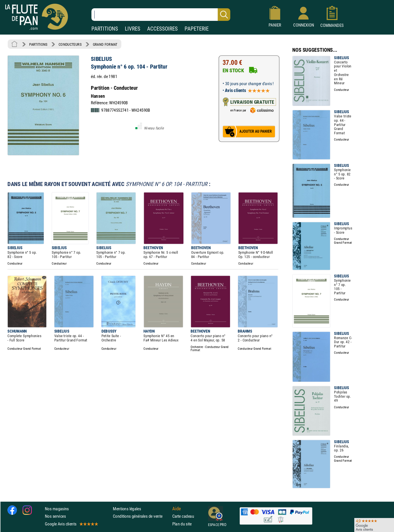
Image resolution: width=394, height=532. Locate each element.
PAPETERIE (197, 29)
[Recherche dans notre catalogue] (161, 15)
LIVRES (133, 29)
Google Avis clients (71, 524)
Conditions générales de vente (141, 516)
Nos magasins (57, 509)
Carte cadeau (183, 516)
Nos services (55, 516)
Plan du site (182, 524)
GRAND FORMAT (105, 44)
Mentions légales (127, 509)
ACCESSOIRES (162, 29)
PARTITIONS (105, 29)
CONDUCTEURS (70, 44)
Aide (177, 509)
